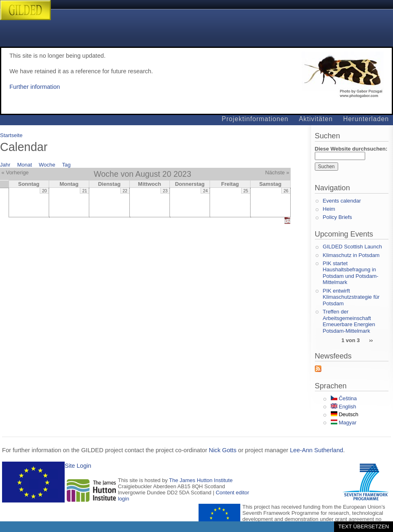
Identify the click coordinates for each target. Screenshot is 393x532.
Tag (67, 165)
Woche (47, 165)
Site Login (78, 466)
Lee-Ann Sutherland (316, 450)
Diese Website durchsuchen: (351, 149)
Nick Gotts (222, 450)
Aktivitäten (316, 119)
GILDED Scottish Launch (352, 247)
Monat (25, 165)
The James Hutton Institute (201, 480)
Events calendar (342, 201)
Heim (329, 209)
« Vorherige (15, 172)
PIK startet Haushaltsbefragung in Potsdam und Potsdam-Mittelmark (350, 273)
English (343, 407)
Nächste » (277, 172)
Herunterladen (366, 119)
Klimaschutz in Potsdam (351, 255)
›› (371, 340)
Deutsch (344, 414)
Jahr (5, 165)
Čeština (344, 398)
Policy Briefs (337, 217)
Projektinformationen (255, 119)
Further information (35, 87)
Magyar (344, 423)
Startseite (11, 135)
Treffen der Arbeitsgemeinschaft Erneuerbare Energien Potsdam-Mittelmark (349, 321)
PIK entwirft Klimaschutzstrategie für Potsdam (351, 297)
